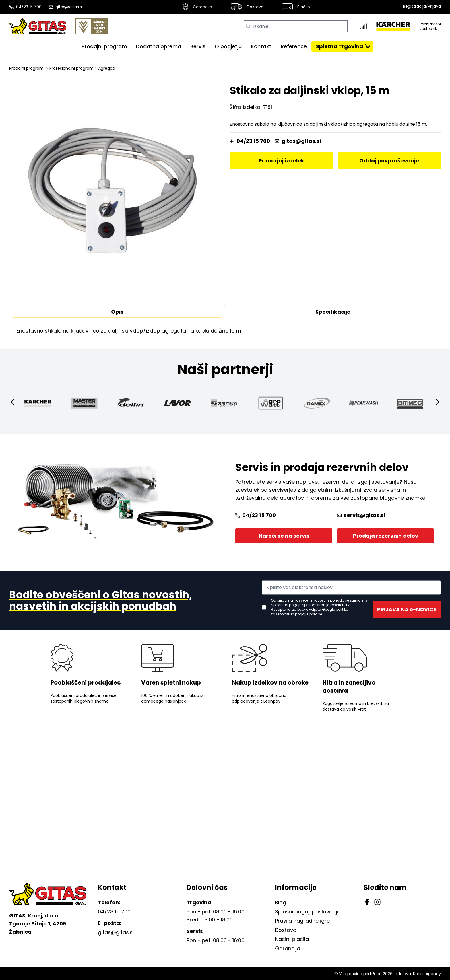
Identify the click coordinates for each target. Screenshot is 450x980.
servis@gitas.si (361, 515)
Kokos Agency (427, 974)
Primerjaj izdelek (281, 161)
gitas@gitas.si (66, 7)
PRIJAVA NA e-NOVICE (407, 609)
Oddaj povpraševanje (389, 161)
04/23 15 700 (25, 7)
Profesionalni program (71, 68)
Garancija (197, 7)
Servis (198, 46)
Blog (281, 902)
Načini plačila (292, 939)
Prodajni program (104, 46)
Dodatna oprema (159, 46)
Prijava (434, 6)
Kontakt (261, 46)
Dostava (247, 7)
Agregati (107, 68)
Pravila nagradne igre (302, 921)
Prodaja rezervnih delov (386, 536)
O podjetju (228, 46)
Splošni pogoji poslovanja (308, 912)
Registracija (414, 6)
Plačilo (296, 7)
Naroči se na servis (284, 536)
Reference (294, 46)
